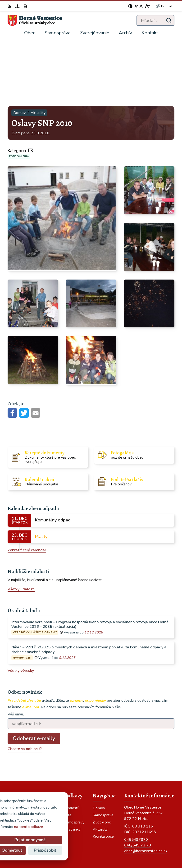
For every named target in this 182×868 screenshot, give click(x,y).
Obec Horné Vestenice (155, 849)
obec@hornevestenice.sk (146, 787)
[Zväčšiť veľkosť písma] (147, 6)
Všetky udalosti (21, 525)
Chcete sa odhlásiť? (25, 685)
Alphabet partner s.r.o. (155, 842)
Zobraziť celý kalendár (27, 486)
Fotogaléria (19, 92)
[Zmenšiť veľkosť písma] (136, 6)
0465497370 (136, 775)
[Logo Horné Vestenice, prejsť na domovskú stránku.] (35, 20)
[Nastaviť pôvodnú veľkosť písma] (141, 6)
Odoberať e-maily (34, 674)
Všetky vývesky (21, 607)
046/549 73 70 (138, 781)
